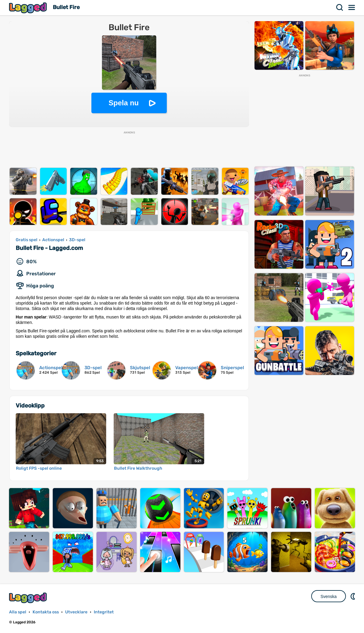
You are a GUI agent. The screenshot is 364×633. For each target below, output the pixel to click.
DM (353, 596)
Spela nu (124, 103)
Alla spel (18, 612)
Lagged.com (29, 598)
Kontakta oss (46, 612)
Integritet (104, 612)
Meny (352, 8)
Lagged (29, 8)
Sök (340, 8)
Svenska (329, 596)
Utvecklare (76, 612)
